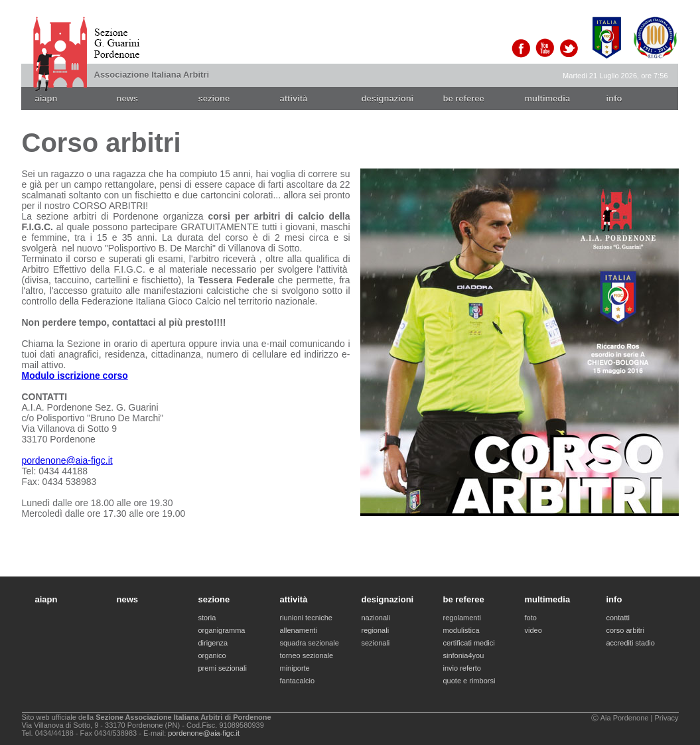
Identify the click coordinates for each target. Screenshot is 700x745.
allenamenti (299, 630)
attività (294, 99)
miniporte (295, 668)
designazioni (388, 99)
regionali (376, 630)
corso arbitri (625, 630)
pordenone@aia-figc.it (67, 460)
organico (212, 655)
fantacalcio (298, 681)
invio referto (462, 668)
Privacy (666, 718)
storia (207, 618)
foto (531, 618)
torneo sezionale (307, 655)
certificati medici (469, 643)
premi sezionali (223, 668)
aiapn (46, 99)
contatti (618, 618)
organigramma (222, 630)
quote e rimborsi (469, 681)
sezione (214, 99)
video (533, 630)
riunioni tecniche (307, 618)
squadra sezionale (310, 643)
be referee (464, 99)
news (128, 99)
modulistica (461, 630)
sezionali (376, 643)
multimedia (548, 99)
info (614, 99)
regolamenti (462, 618)
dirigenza (213, 643)
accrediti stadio (631, 643)
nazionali (376, 618)
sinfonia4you (464, 655)
